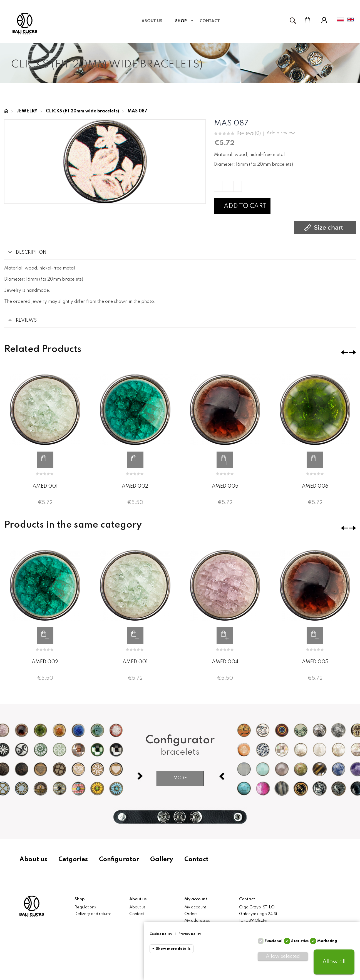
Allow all (334, 962)
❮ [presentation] (344, 352)
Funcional (274, 941)
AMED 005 (225, 486)
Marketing (327, 941)
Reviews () (249, 134)
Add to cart (242, 206)
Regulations (85, 907)
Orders (191, 914)
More (180, 778)
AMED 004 (225, 662)
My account (195, 907)
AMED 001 (45, 486)
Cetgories (73, 860)
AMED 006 (315, 486)
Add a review (281, 133)
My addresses (197, 921)
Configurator (119, 860)
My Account (324, 20)
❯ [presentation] (352, 352)
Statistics (300, 941)
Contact (196, 860)
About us (33, 860)
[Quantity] (228, 186)
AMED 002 (135, 486)
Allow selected (283, 956)
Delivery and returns (93, 914)
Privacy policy (190, 934)
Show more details (173, 949)
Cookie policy (161, 934)
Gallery (162, 860)
